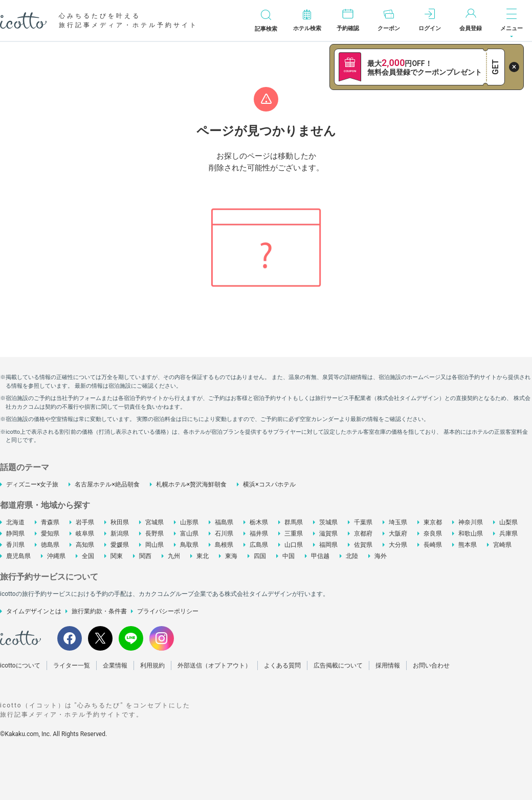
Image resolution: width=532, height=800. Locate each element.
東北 (203, 556)
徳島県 (50, 545)
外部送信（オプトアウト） (214, 665)
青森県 (50, 522)
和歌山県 (471, 534)
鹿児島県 (18, 556)
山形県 (189, 522)
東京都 (433, 522)
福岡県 (328, 545)
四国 (260, 556)
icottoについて (20, 665)
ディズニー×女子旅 (32, 484)
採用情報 (388, 665)
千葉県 (363, 522)
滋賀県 (328, 534)
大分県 (398, 545)
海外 (381, 556)
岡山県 (154, 545)
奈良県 (433, 534)
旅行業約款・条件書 (99, 611)
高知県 (85, 545)
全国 (88, 556)
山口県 (294, 545)
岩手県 (85, 522)
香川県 (15, 545)
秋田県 (120, 522)
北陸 (352, 556)
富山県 (189, 534)
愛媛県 (120, 545)
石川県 (224, 534)
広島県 (259, 545)
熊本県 (468, 545)
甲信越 (320, 556)
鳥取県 (189, 545)
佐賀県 (363, 545)
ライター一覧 (72, 665)
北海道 (15, 522)
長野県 (154, 534)
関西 (145, 556)
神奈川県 (471, 522)
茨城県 (328, 522)
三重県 (294, 534)
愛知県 (50, 534)
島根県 (224, 545)
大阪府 (398, 534)
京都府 (363, 534)
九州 (174, 556)
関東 (117, 556)
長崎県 (433, 545)
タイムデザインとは (34, 611)
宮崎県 (502, 545)
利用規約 (152, 665)
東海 (231, 556)
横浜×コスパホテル (269, 484)
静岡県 (15, 534)
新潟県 (120, 534)
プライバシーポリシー (168, 611)
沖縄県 (56, 556)
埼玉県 (398, 522)
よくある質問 (282, 665)
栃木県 (259, 522)
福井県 (259, 534)
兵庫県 (508, 534)
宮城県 (154, 522)
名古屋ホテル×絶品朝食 (107, 484)
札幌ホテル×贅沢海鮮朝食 (191, 484)
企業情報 (115, 665)
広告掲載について (338, 665)
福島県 (224, 522)
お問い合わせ (431, 665)
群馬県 (294, 522)
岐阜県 (85, 534)
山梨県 (508, 522)
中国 (289, 556)
